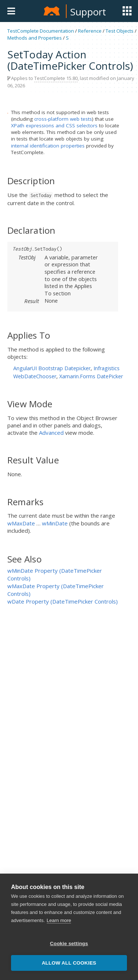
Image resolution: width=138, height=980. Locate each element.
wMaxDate (21, 523)
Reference (90, 31)
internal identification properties (48, 146)
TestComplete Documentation (41, 31)
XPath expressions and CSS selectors (54, 125)
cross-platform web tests (63, 119)
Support (88, 12)
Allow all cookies (69, 963)
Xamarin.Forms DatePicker (91, 376)
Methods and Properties (35, 38)
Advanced (51, 433)
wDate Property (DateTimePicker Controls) (63, 601)
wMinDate (55, 523)
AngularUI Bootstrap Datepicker (52, 368)
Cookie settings (69, 943)
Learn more (59, 920)
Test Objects (120, 31)
